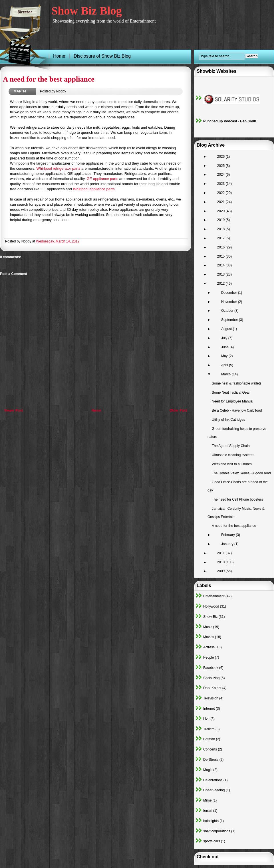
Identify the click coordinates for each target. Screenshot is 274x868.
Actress (209, 647)
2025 (221, 166)
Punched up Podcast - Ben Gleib (230, 121)
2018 (221, 229)
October (228, 311)
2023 (221, 184)
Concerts (210, 749)
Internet (209, 709)
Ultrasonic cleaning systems (233, 455)
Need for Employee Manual (232, 401)
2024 (221, 175)
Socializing (211, 678)
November (230, 302)
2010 (221, 562)
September (230, 320)
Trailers (209, 729)
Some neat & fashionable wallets (237, 383)
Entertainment (214, 596)
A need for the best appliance (49, 79)
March (226, 374)
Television (211, 698)
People (208, 657)
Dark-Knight (212, 688)
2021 (221, 202)
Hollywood (211, 606)
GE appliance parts (103, 179)
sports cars (212, 841)
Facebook (211, 668)
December (230, 293)
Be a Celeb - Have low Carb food (237, 410)
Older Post (178, 410)
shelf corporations (217, 831)
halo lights (211, 821)
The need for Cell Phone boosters (237, 499)
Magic (208, 770)
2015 (221, 256)
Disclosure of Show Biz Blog (102, 56)
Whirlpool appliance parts (94, 189)
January (228, 544)
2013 (221, 274)
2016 (221, 247)
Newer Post (14, 410)
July (225, 338)
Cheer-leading (214, 790)
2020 (221, 211)
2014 (221, 265)
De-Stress (211, 760)
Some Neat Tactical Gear (231, 392)
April (225, 365)
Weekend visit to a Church (232, 464)
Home (96, 410)
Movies (209, 637)
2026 (221, 157)
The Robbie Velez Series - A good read (241, 473)
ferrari (208, 811)
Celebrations (213, 780)
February (228, 535)
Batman (209, 739)
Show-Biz (210, 617)
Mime (207, 800)
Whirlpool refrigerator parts (59, 168)
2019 (221, 220)
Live (206, 719)
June (225, 347)
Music (208, 627)
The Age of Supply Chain (231, 446)
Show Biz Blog (87, 11)
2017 (221, 238)
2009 (221, 571)
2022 (221, 193)
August (227, 329)
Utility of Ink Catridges (228, 420)
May (225, 356)
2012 (221, 284)
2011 (221, 553)
